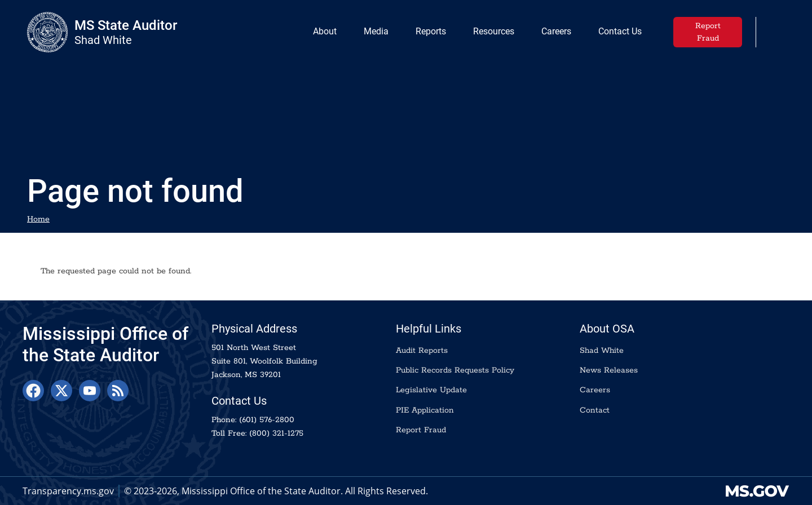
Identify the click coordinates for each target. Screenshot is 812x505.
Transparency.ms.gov (68, 491)
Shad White (602, 351)
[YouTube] (90, 391)
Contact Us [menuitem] (620, 31)
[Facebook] (33, 391)
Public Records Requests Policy (455, 370)
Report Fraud (708, 32)
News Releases (609, 370)
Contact (595, 410)
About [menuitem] (323, 34)
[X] (61, 391)
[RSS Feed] (118, 391)
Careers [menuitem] (554, 34)
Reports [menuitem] (429, 34)
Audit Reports (422, 351)
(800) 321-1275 (276, 433)
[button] (777, 31)
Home (38, 219)
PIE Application (425, 410)
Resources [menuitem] (494, 31)
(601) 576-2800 (267, 420)
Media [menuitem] (374, 34)
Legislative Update (431, 390)
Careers (595, 390)
